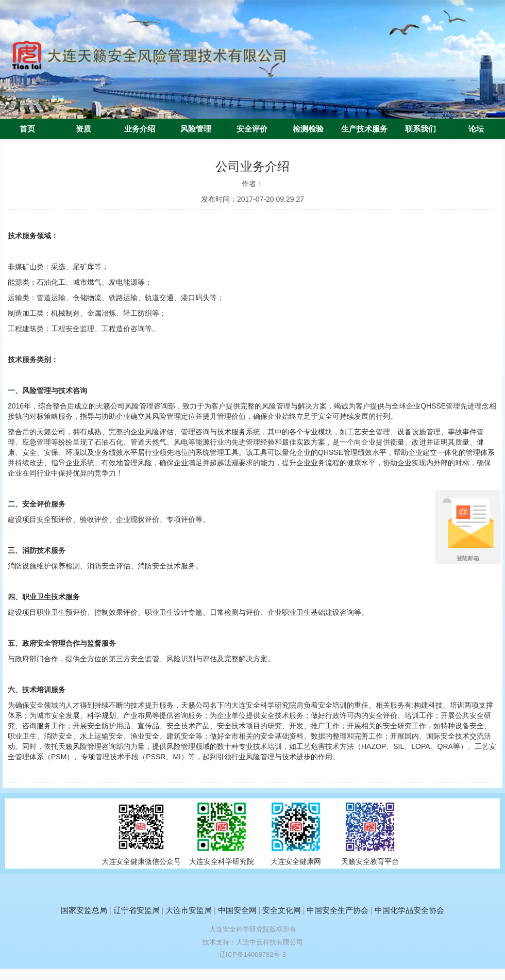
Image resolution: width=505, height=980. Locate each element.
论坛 (476, 129)
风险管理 (196, 129)
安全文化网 (282, 910)
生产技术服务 (364, 129)
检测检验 (308, 129)
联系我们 (420, 129)
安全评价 (252, 129)
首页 (27, 129)
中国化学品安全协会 (409, 910)
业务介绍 (140, 129)
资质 (83, 129)
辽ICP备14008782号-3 (252, 954)
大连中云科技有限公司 (270, 942)
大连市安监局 (189, 910)
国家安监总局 (84, 910)
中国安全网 (237, 910)
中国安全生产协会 (338, 910)
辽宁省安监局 (137, 910)
